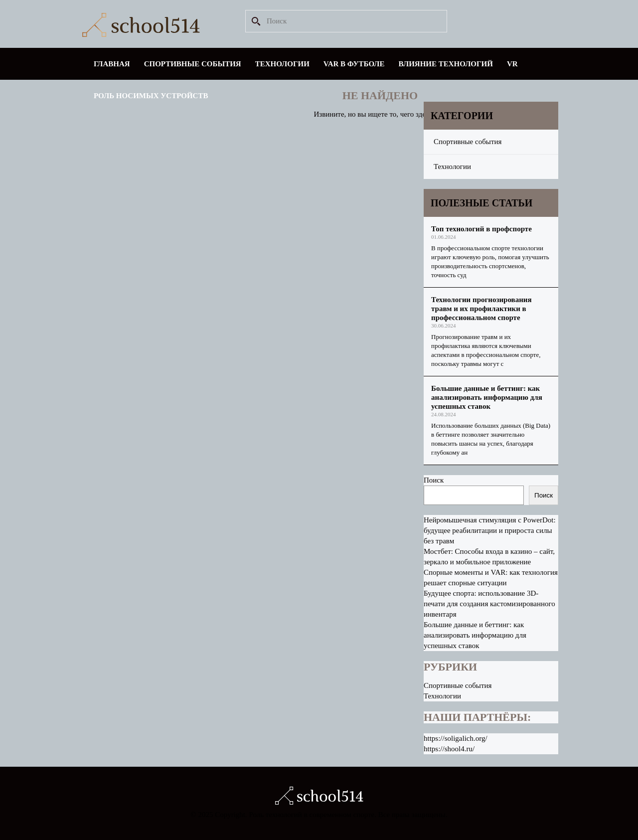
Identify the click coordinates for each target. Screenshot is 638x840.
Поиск (434, 480)
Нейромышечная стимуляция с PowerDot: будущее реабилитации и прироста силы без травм (490, 530)
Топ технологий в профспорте (481, 229)
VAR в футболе (354, 64)
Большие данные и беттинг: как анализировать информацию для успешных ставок (487, 397)
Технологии (282, 64)
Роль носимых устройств (151, 96)
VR (512, 64)
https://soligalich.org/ (456, 738)
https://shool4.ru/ (449, 749)
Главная (112, 64)
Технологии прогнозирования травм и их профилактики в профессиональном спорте (481, 309)
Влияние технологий (446, 64)
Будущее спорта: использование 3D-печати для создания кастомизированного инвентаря (489, 604)
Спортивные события (193, 64)
